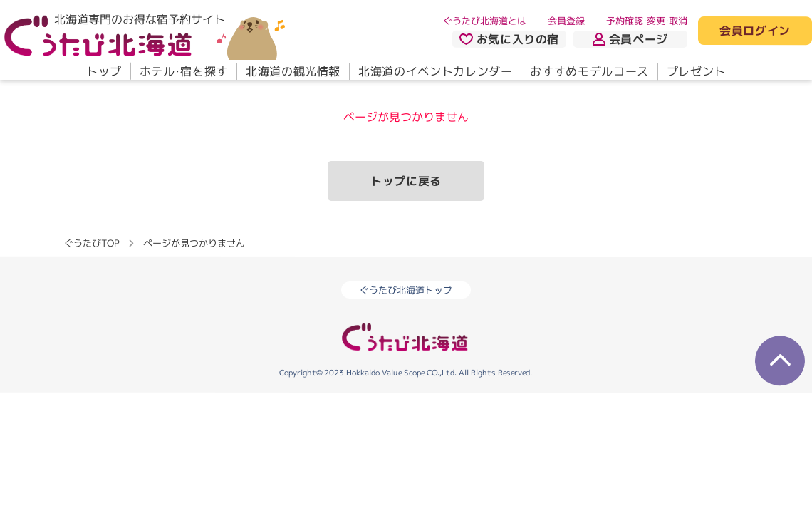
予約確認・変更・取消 (647, 21)
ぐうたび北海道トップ (406, 290)
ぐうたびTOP (92, 243)
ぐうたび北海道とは (485, 21)
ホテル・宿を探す (184, 71)
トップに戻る (406, 181)
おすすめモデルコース (589, 71)
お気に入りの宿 (509, 39)
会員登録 (566, 21)
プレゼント (696, 71)
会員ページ (630, 39)
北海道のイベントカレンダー (435, 71)
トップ (104, 71)
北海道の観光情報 (293, 71)
